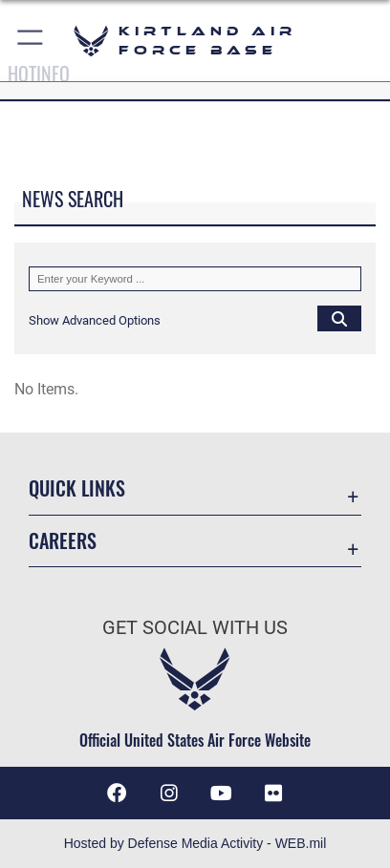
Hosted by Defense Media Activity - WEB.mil (195, 843)
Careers (63, 541)
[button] (31, 41)
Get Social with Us (195, 628)
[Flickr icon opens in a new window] (273, 794)
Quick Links (77, 488)
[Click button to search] (339, 318)
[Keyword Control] (195, 279)
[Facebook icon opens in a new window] (117, 794)
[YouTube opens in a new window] (221, 794)
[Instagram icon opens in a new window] (169, 794)
